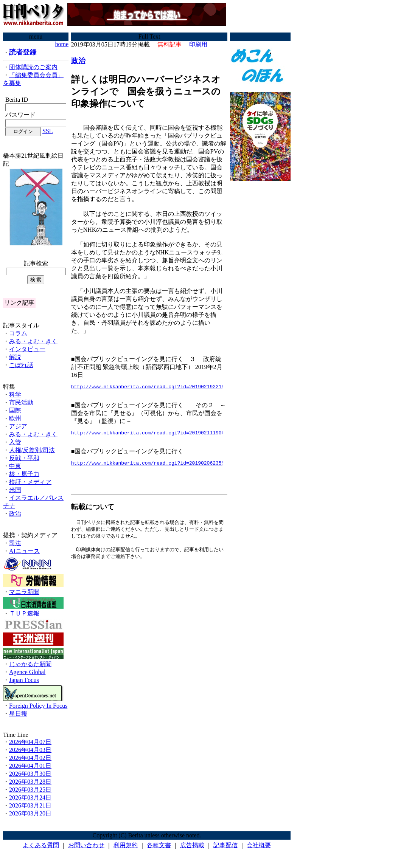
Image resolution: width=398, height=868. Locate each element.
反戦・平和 (24, 458)
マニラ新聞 (24, 592)
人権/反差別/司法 (32, 450)
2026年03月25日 (30, 790)
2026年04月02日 (30, 758)
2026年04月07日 (30, 742)
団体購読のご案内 (33, 67)
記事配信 (225, 845)
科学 (15, 394)
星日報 (18, 714)
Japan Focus (24, 680)
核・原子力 (24, 474)
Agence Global (27, 672)
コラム (18, 333)
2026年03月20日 (30, 813)
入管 (15, 442)
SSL (48, 131)
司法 (15, 543)
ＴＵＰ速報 (24, 613)
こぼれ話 (21, 365)
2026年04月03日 (30, 750)
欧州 (15, 418)
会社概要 (259, 845)
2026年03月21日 (30, 805)
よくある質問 (41, 845)
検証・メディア (30, 482)
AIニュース (24, 551)
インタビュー (27, 349)
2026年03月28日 (30, 782)
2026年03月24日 (30, 797)
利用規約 (126, 845)
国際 (15, 410)
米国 (15, 490)
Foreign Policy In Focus (38, 706)
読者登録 (23, 52)
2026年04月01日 (30, 766)
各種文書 (159, 845)
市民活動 (21, 402)
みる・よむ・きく (33, 341)
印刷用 (198, 44)
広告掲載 (192, 845)
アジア (18, 426)
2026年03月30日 (30, 774)
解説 (15, 357)
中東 (15, 466)
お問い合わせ (86, 845)
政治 (15, 514)
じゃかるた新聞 (30, 664)
